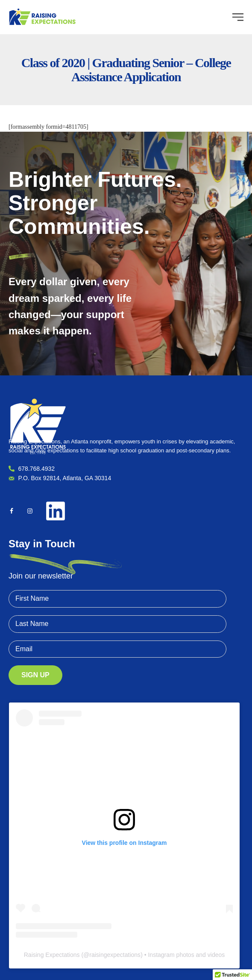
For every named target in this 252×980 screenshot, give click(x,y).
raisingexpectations (115, 955)
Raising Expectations (52, 955)
